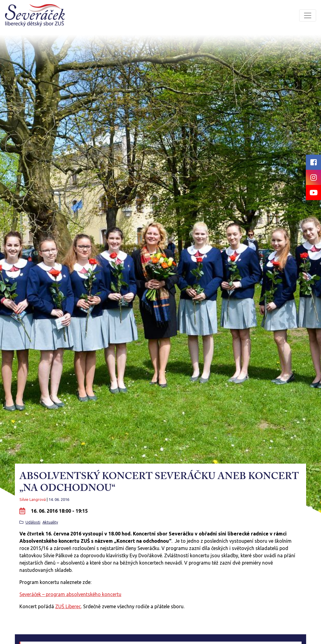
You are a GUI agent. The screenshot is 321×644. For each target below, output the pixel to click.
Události (33, 522)
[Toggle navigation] (308, 15)
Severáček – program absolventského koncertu (70, 594)
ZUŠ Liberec (68, 606)
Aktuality (50, 522)
